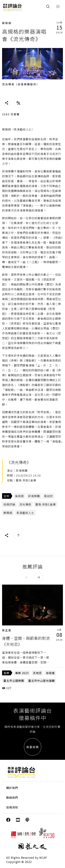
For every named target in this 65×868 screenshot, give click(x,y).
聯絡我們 (12, 797)
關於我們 (12, 788)
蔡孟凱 (7, 630)
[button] (27, 577)
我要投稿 (33, 747)
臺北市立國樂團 (14, 681)
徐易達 (50, 673)
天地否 (37, 673)
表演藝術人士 (25, 513)
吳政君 (19, 496)
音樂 (6, 496)
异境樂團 (34, 496)
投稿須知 (12, 807)
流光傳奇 (25, 504)
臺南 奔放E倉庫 (46, 504)
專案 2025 (22, 673)
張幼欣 (48, 496)
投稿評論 (9, 504)
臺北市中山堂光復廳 (42, 681)
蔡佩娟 (7, 23)
